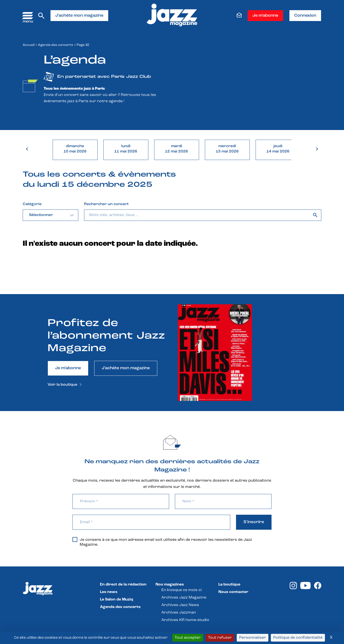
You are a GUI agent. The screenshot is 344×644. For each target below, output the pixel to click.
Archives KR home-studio (185, 620)
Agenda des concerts (56, 45)
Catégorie (32, 204)
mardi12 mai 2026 (176, 149)
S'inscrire (254, 522)
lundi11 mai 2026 (126, 149)
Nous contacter (233, 592)
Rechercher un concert (106, 204)
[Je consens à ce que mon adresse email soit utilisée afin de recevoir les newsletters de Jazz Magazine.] (75, 539)
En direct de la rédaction (123, 585)
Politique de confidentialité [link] (298, 638)
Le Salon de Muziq (117, 600)
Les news (109, 592)
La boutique (229, 585)
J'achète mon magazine (79, 16)
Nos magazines (170, 585)
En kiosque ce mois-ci (182, 590)
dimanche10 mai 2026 (75, 149)
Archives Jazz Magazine (184, 598)
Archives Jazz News (180, 605)
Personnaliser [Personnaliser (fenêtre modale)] (253, 638)
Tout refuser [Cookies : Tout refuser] (220, 638)
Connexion (305, 16)
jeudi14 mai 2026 (278, 149)
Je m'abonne (265, 16)
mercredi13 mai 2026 (227, 149)
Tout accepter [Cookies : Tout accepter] (188, 638)
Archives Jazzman (179, 613)
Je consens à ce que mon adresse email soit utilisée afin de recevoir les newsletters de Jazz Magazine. (162, 542)
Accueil (29, 45)
